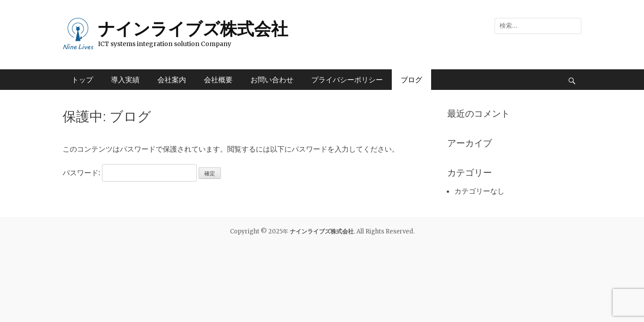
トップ (82, 80)
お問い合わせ (272, 80)
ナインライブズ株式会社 (193, 29)
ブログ (411, 80)
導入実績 (125, 80)
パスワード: (130, 173)
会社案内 (172, 80)
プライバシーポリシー (347, 80)
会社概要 (218, 80)
